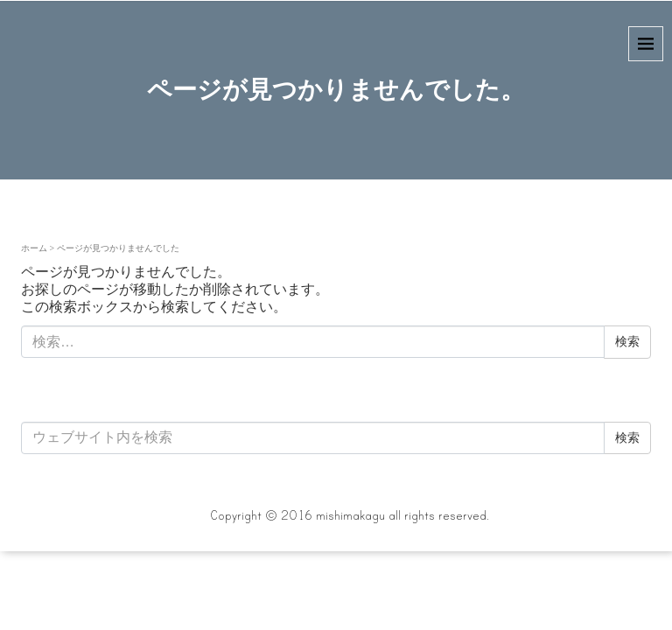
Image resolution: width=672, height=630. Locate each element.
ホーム (34, 248)
